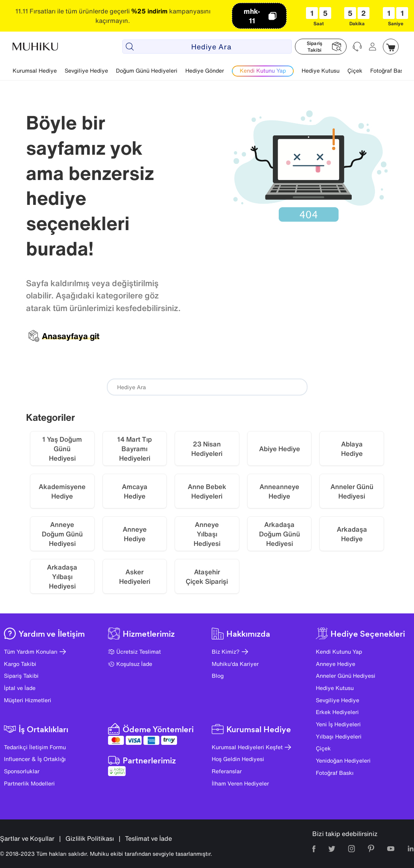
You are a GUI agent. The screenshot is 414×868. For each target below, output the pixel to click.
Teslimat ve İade (148, 838)
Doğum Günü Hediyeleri (147, 70)
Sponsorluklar (22, 771)
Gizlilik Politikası (90, 838)
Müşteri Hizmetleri (28, 700)
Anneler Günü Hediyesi (346, 676)
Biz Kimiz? (230, 651)
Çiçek (355, 70)
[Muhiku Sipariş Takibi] (321, 47)
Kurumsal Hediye (35, 70)
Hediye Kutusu (321, 70)
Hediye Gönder (205, 70)
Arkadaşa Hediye (352, 534)
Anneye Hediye (135, 534)
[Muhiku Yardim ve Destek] (358, 47)
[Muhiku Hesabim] (373, 47)
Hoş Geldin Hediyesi (238, 759)
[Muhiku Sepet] (391, 47)
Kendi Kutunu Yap (339, 651)
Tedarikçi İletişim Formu (35, 747)
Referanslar (227, 771)
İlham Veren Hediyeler (240, 783)
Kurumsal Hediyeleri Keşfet (251, 747)
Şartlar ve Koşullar (27, 838)
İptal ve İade (20, 688)
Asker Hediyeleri (135, 576)
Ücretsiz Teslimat (134, 651)
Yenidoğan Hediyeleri (343, 760)
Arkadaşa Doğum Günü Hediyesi (280, 534)
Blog (218, 676)
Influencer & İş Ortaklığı (35, 759)
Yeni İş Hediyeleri (338, 724)
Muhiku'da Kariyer (235, 664)
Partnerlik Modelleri (29, 783)
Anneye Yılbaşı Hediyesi (207, 534)
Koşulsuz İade (130, 664)
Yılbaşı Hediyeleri (339, 736)
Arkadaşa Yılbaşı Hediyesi (62, 576)
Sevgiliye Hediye (86, 70)
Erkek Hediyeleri (337, 712)
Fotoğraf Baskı (389, 70)
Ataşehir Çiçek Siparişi (207, 576)
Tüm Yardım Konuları (35, 651)
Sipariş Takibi (21, 676)
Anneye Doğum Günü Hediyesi (62, 534)
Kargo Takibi (20, 664)
